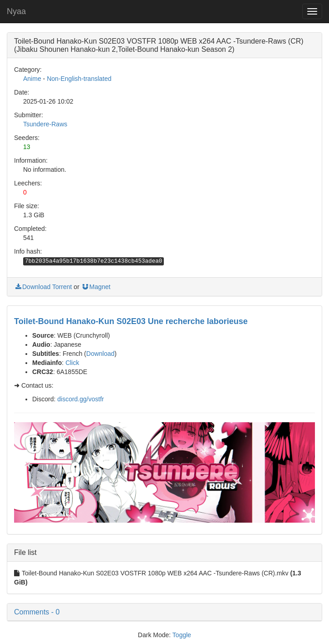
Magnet (96, 287)
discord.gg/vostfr (81, 399)
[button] (164, 612)
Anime (32, 79)
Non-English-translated (79, 79)
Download (100, 354)
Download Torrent (43, 287)
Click (72, 363)
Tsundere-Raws (45, 124)
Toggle (182, 635)
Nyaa (16, 11)
